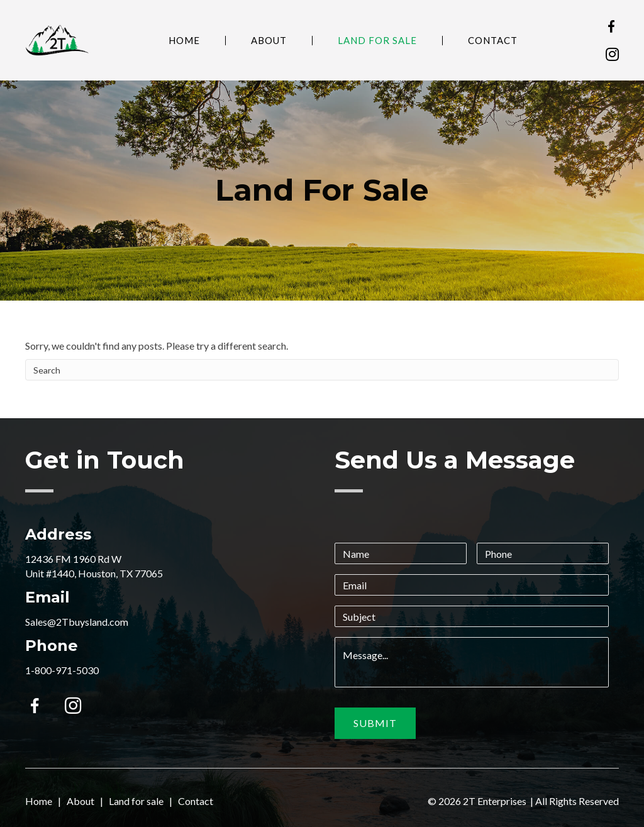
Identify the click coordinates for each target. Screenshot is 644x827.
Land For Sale (377, 41)
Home (184, 41)
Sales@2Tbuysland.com (77, 622)
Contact (493, 41)
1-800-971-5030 (62, 670)
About (269, 41)
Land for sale (136, 801)
